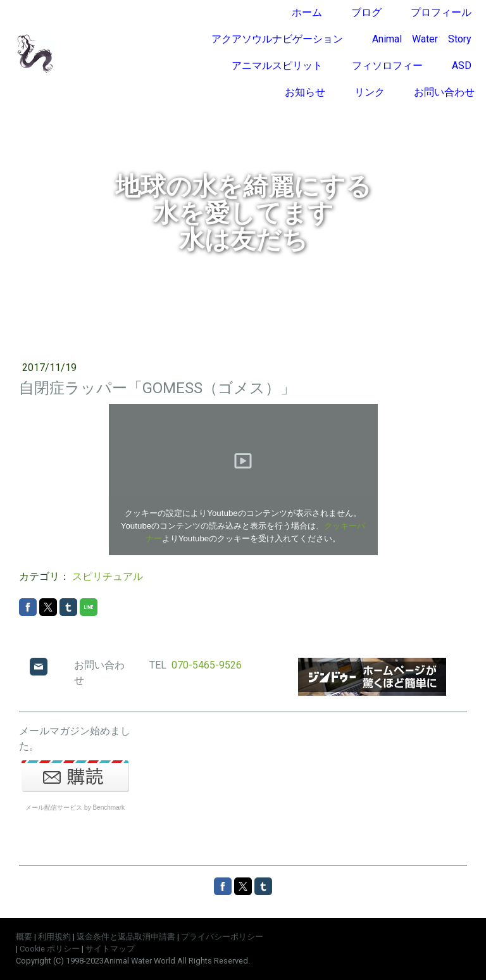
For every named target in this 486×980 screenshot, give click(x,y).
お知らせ (305, 92)
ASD (462, 66)
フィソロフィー (387, 66)
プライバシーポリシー (222, 937)
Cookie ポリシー (50, 949)
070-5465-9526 (207, 665)
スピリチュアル (108, 576)
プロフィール (441, 12)
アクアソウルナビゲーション (277, 39)
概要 (24, 937)
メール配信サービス (54, 807)
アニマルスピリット (277, 66)
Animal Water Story (422, 39)
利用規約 (54, 937)
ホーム (307, 12)
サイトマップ (110, 949)
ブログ (366, 12)
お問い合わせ (444, 92)
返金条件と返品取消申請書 (126, 937)
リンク (370, 92)
